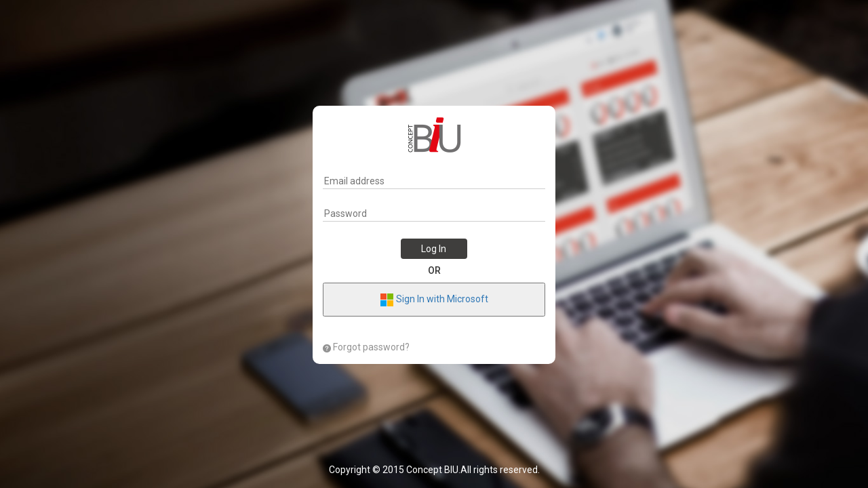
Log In (434, 249)
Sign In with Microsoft (434, 300)
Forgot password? (366, 347)
